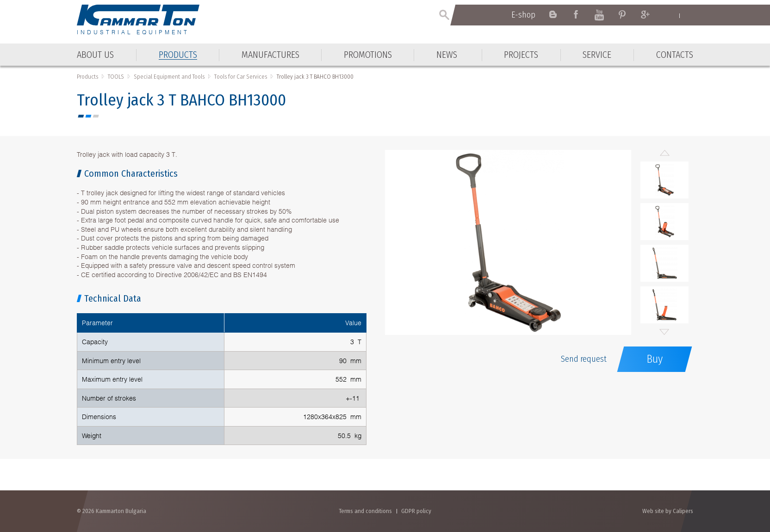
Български (689, 15)
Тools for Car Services (241, 77)
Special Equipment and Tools (169, 77)
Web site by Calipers (668, 511)
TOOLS (116, 77)
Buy (655, 359)
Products (87, 77)
